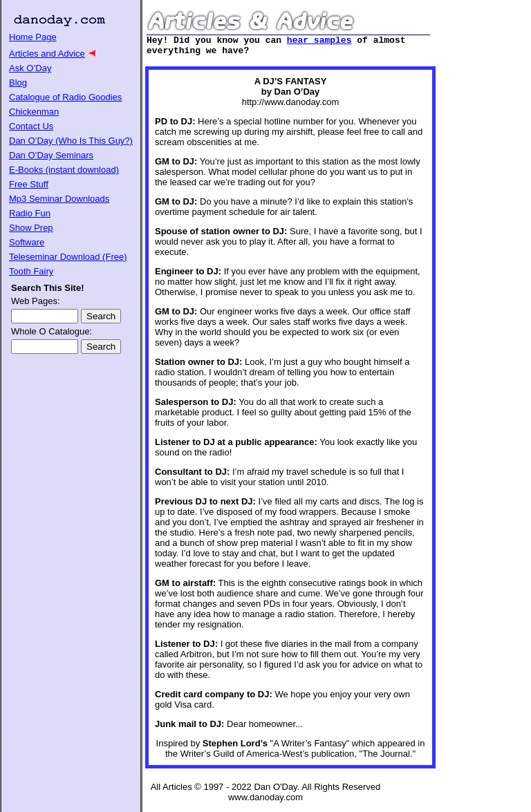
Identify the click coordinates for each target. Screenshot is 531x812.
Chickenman (34, 112)
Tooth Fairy (31, 271)
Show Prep (31, 228)
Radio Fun (30, 213)
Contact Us (31, 126)
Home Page (33, 37)
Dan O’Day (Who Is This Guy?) (71, 141)
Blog (18, 83)
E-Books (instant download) (64, 170)
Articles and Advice (47, 54)
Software (27, 242)
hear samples (319, 41)
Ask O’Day (30, 68)
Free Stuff (29, 184)
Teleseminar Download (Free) (68, 257)
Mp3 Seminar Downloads (59, 199)
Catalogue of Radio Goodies (65, 97)
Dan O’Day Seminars (51, 155)
